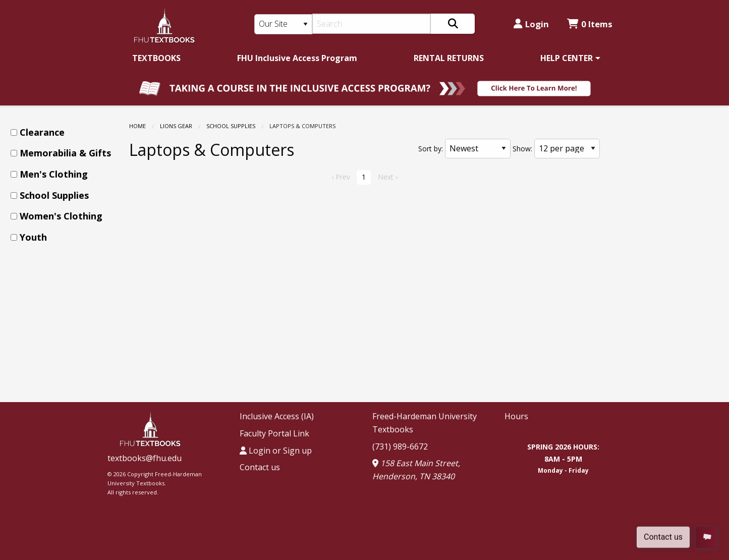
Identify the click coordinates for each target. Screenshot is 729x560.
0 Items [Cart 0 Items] (590, 24)
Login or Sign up (276, 451)
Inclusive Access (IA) (277, 416)
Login (531, 24)
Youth (33, 237)
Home (137, 126)
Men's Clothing (54, 174)
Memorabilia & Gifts (65, 153)
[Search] (372, 24)
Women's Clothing (61, 216)
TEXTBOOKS (156, 58)
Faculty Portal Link (274, 433)
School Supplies (231, 126)
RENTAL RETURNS (449, 58)
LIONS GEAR (176, 126)
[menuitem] (156, 58)
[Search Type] (284, 24)
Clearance (42, 132)
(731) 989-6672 (400, 446)
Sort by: (431, 149)
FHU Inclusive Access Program (297, 58)
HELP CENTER (567, 58)
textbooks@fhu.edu (145, 458)
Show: (522, 149)
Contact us (260, 467)
